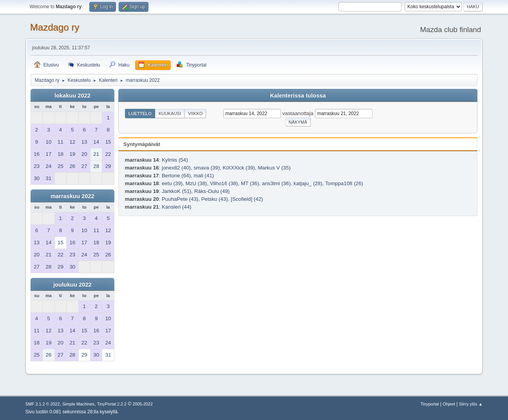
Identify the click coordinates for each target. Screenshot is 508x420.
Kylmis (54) (175, 160)
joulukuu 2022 (72, 285)
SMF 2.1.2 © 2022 (43, 404)
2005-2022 (143, 404)
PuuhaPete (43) (180, 199)
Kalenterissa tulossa (298, 96)
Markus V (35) (274, 168)
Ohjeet (449, 404)
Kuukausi (170, 114)
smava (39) (207, 168)
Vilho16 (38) (224, 183)
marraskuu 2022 (72, 196)
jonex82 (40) (176, 168)
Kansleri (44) (177, 207)
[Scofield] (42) (247, 199)
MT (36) (250, 183)
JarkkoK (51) (177, 191)
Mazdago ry (55, 27)
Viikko (195, 114)
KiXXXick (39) (239, 168)
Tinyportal (429, 404)
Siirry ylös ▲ (471, 404)
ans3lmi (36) (276, 183)
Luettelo (140, 114)
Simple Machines (78, 404)
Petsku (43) (215, 199)
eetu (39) (172, 183)
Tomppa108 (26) (344, 183)
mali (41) (204, 176)
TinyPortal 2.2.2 (112, 404)
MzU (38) (196, 183)
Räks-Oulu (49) (212, 191)
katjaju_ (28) (308, 183)
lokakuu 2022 (72, 96)
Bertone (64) (176, 176)
